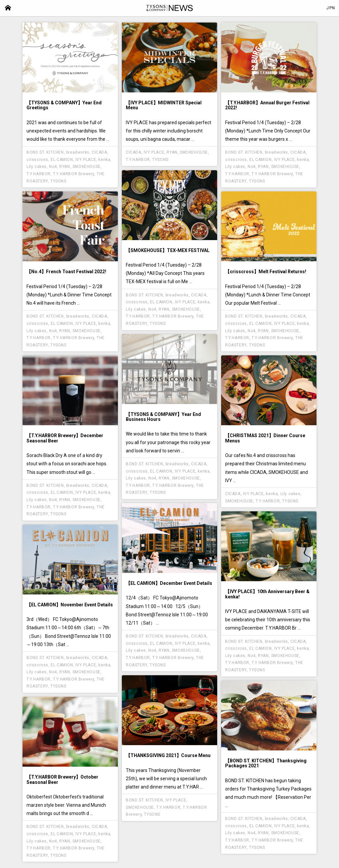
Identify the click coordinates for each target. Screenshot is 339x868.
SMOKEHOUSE (87, 167)
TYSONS (58, 181)
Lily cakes (37, 167)
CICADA (99, 152)
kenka (104, 160)
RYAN (65, 167)
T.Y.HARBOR (39, 174)
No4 (53, 167)
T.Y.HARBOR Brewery (74, 174)
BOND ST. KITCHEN (45, 152)
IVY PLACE (86, 160)
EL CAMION (62, 160)
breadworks (78, 152)
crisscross (37, 160)
